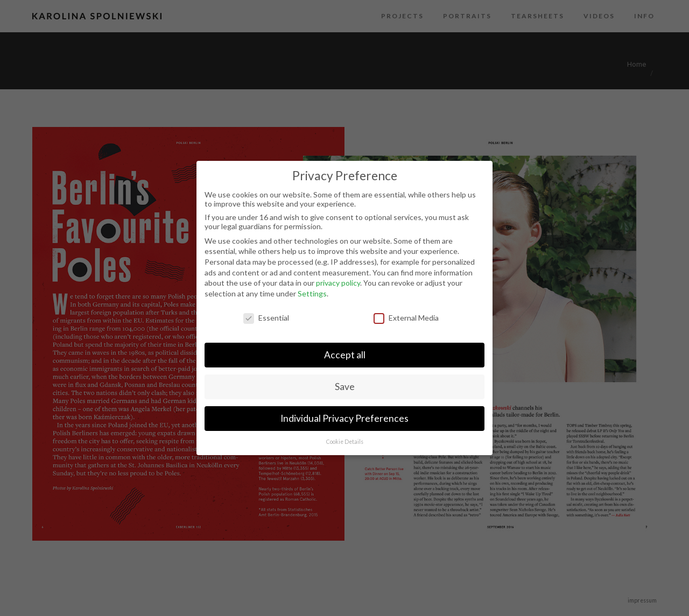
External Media (406, 318)
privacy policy (338, 283)
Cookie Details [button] (345, 442)
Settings (312, 293)
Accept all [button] (345, 355)
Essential (266, 318)
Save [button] (345, 387)
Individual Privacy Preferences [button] (344, 418)
